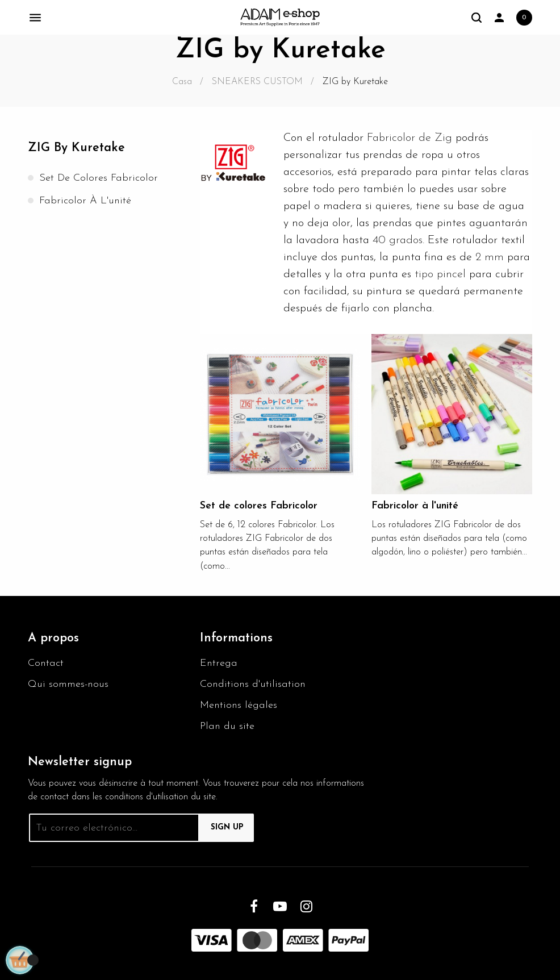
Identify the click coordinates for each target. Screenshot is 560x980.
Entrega (219, 663)
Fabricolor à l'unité (85, 201)
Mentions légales (239, 705)
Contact (46, 663)
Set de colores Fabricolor (99, 178)
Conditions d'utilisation (253, 684)
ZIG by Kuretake (76, 148)
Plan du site (227, 726)
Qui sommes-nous (68, 684)
